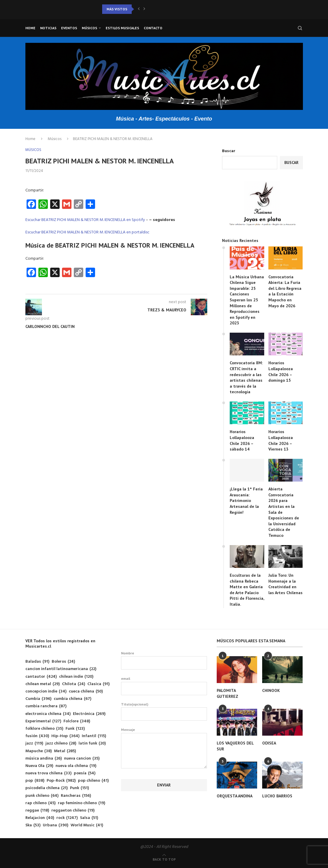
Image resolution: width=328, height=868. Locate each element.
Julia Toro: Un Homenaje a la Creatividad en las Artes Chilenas (285, 584)
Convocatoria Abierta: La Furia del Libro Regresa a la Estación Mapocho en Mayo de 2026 (285, 291)
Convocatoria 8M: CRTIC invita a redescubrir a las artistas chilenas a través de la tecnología (246, 377)
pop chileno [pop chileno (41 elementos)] (93, 781)
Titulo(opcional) (164, 711)
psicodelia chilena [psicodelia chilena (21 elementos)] (46, 788)
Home (30, 28)
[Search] (300, 28)
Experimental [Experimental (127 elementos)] (43, 721)
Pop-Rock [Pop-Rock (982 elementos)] (61, 781)
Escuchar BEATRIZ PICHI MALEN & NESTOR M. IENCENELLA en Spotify (85, 220)
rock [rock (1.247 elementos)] (67, 818)
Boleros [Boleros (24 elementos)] (63, 662)
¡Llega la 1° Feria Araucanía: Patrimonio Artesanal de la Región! (246, 500)
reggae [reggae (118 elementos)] (37, 811)
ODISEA (269, 743)
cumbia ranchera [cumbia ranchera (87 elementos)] (46, 706)
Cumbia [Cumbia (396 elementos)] (38, 699)
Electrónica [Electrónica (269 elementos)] (89, 714)
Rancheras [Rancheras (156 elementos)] (76, 796)
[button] (139, 9)
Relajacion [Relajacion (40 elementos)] (40, 818)
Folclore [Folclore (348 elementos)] (77, 721)
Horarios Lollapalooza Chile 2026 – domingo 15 (281, 372)
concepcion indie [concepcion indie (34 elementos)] (46, 691)
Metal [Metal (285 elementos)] (65, 751)
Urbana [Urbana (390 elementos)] (56, 825)
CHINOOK (271, 690)
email (164, 686)
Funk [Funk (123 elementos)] (75, 729)
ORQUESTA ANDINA (235, 796)
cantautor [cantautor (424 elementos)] (41, 677)
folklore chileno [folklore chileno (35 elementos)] (44, 729)
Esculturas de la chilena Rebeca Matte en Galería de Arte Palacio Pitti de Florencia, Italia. (247, 590)
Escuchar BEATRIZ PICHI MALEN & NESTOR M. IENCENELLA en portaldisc (87, 232)
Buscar (229, 151)
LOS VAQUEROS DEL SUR (235, 746)
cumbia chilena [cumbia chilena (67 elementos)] (72, 699)
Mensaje (164, 733)
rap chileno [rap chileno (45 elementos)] (40, 803)
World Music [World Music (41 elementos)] (87, 825)
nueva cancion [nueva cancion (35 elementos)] (82, 759)
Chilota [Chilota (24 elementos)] (74, 684)
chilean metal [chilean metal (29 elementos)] (43, 684)
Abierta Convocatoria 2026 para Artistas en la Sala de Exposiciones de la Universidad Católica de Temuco (284, 512)
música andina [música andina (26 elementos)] (44, 759)
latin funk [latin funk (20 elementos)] (92, 743)
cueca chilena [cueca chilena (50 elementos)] (86, 691)
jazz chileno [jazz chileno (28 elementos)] (61, 743)
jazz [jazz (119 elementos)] (34, 743)
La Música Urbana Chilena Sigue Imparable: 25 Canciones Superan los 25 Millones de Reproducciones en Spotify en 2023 (247, 300)
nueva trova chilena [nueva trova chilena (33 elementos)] (48, 773)
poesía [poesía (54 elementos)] (85, 773)
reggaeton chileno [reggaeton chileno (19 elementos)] (73, 811)
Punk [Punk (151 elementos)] (79, 788)
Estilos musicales (122, 28)
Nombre (164, 660)
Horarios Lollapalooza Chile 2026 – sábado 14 (242, 440)
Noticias (48, 28)
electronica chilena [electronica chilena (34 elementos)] (48, 714)
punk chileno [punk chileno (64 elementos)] (42, 796)
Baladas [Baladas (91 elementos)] (37, 662)
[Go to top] (164, 860)
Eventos (69, 28)
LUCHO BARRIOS (277, 796)
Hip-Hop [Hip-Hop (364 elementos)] (65, 736)
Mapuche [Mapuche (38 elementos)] (39, 751)
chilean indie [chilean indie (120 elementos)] (76, 677)
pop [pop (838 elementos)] (35, 781)
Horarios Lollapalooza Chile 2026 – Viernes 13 (281, 440)
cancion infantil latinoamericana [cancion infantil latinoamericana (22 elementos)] (61, 669)
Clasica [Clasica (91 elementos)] (98, 684)
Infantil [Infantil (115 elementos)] (94, 736)
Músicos (89, 28)
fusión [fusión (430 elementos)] (37, 736)
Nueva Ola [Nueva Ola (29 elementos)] (39, 766)
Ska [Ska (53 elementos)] (33, 825)
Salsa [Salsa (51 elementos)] (89, 818)
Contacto (153, 28)
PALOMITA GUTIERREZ (227, 693)
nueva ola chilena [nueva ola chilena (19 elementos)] (76, 766)
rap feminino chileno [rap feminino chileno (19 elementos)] (81, 803)
